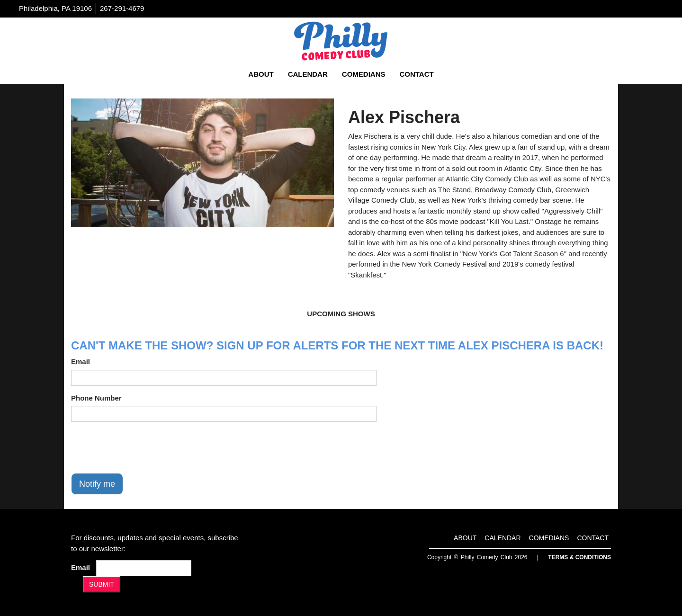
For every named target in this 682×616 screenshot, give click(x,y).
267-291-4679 (122, 8)
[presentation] (143, 447)
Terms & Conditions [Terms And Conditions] (579, 557)
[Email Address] (144, 568)
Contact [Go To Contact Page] (416, 74)
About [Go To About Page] (261, 74)
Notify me (97, 484)
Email (81, 362)
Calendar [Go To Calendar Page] (308, 74)
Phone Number (96, 398)
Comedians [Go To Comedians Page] (364, 74)
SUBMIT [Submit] (102, 584)
